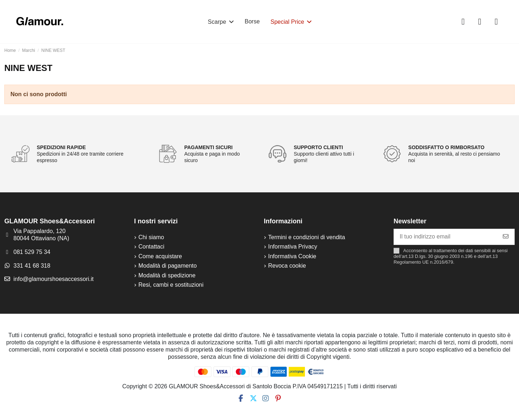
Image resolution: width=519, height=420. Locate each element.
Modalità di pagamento (168, 266)
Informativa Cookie (292, 256)
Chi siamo (151, 237)
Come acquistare (160, 256)
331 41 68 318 (32, 266)
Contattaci (151, 247)
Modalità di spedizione (167, 275)
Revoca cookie (287, 266)
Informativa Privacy (293, 247)
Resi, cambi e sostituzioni (171, 285)
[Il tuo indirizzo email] (446, 237)
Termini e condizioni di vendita (307, 237)
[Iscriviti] (506, 237)
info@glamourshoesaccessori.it (54, 279)
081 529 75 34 (32, 252)
